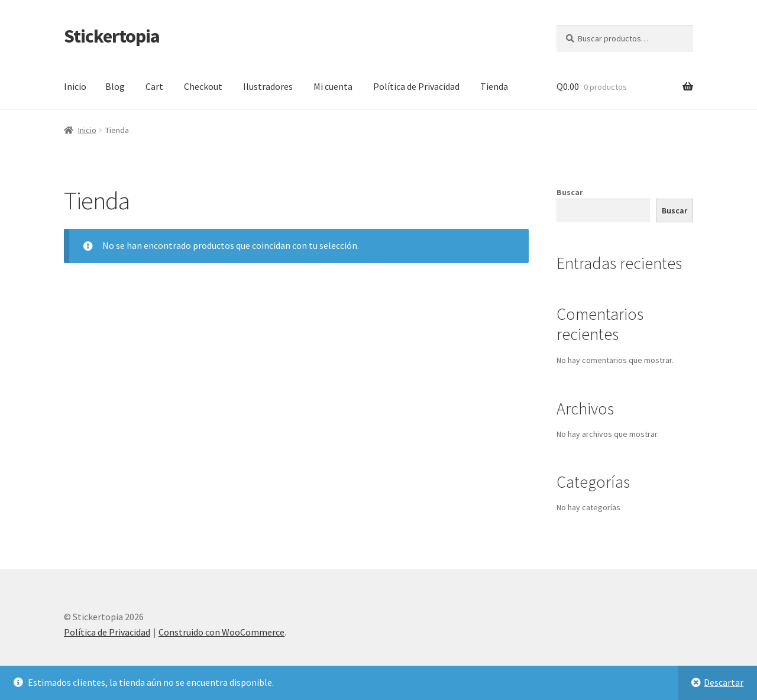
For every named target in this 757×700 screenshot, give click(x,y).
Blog (115, 86)
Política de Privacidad (416, 86)
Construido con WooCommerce (221, 632)
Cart (154, 86)
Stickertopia (112, 36)
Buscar (570, 192)
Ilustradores (268, 86)
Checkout (203, 86)
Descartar (724, 682)
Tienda (494, 86)
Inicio (75, 86)
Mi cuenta (333, 86)
